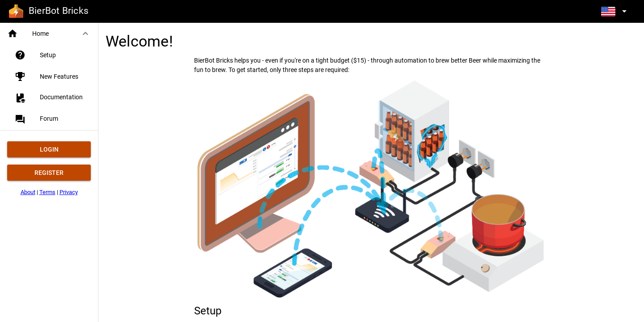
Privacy (69, 192)
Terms (47, 192)
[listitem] (53, 55)
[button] (49, 34)
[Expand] (615, 11)
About (28, 192)
